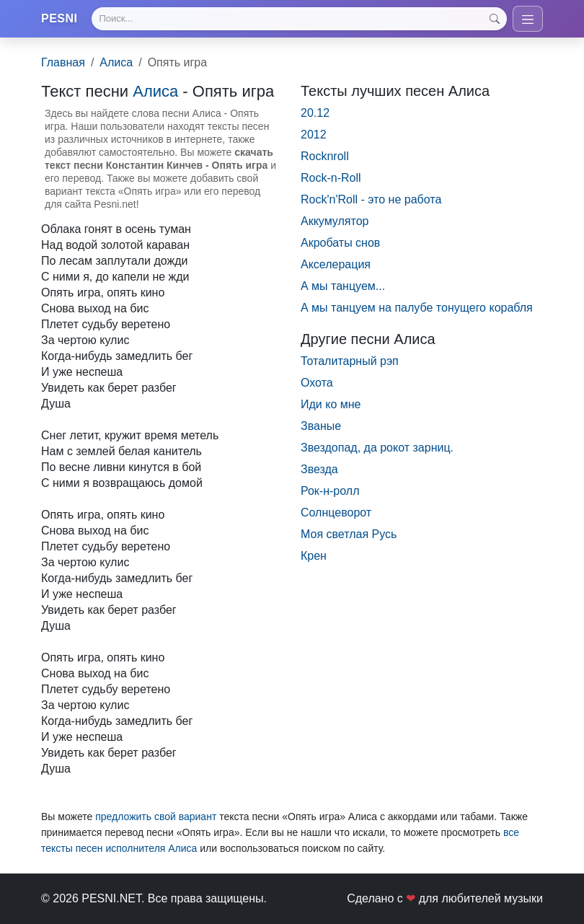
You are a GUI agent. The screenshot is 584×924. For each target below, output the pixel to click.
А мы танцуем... (343, 286)
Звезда (319, 469)
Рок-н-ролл (330, 491)
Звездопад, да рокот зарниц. (377, 448)
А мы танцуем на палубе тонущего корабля (417, 308)
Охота (317, 383)
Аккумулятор (335, 221)
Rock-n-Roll (331, 178)
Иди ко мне (331, 404)
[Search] (300, 19)
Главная (63, 62)
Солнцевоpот (336, 512)
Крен (314, 556)
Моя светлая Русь (349, 534)
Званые (321, 426)
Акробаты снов (340, 243)
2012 (314, 135)
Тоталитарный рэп (350, 361)
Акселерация (336, 264)
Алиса (116, 62)
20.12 (315, 113)
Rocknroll (325, 156)
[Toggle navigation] (528, 19)
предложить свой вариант (156, 817)
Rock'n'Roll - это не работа (371, 199)
